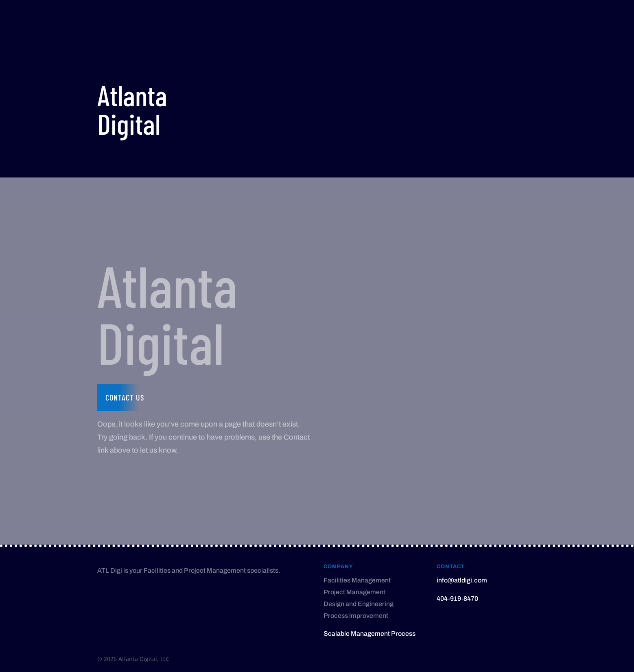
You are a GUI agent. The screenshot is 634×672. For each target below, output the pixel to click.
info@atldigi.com (462, 580)
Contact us (125, 397)
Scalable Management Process (369, 634)
